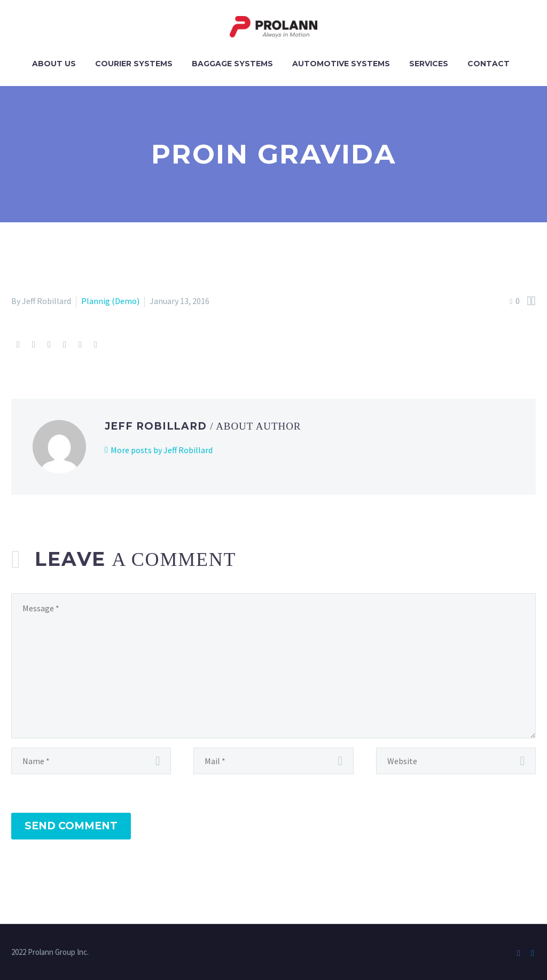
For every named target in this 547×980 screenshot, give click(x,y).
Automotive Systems (341, 64)
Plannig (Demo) (110, 301)
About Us (54, 64)
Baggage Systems (232, 64)
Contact (489, 64)
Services (429, 64)
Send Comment (71, 826)
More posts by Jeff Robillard (162, 450)
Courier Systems (134, 64)
